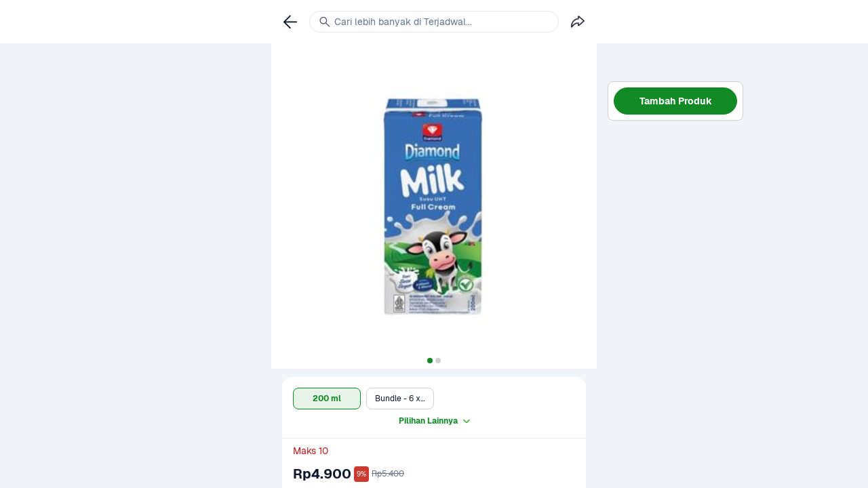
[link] (290, 22)
